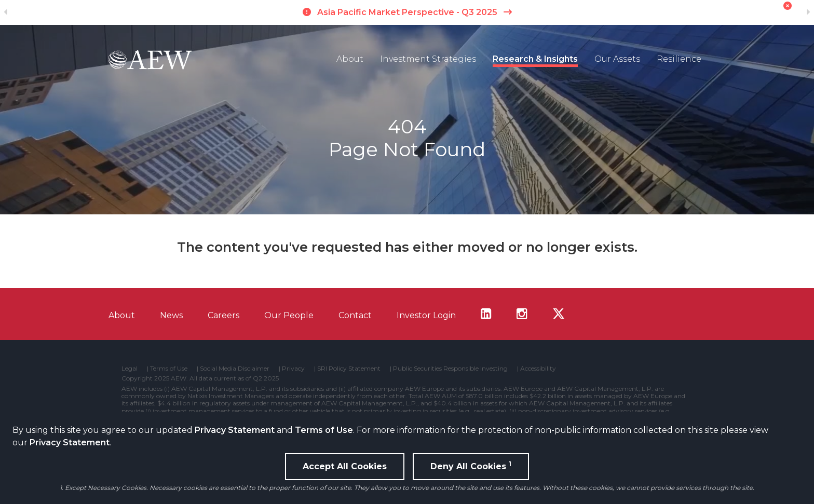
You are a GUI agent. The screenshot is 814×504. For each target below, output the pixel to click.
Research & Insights (535, 59)
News (171, 315)
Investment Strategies (428, 59)
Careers (223, 315)
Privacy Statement (235, 430)
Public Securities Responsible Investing (450, 369)
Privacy (293, 369)
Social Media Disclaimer (235, 369)
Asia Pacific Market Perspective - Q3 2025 (407, 12)
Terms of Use (324, 430)
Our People (289, 315)
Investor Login (426, 315)
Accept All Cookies (345, 466)
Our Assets (617, 59)
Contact (355, 315)
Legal (130, 369)
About (350, 59)
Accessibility (538, 369)
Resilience (679, 59)
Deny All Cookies (471, 466)
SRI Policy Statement (349, 369)
